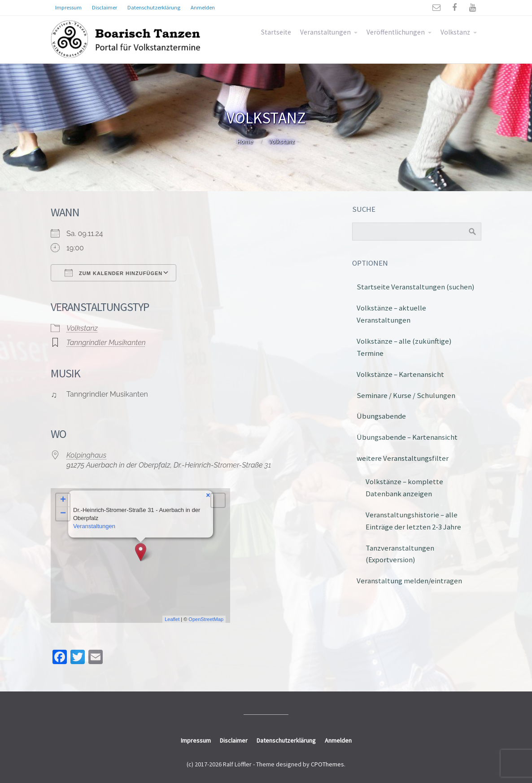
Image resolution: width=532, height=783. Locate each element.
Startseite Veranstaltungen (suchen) (416, 287)
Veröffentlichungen (396, 32)
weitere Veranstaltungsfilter (403, 458)
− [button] (63, 514)
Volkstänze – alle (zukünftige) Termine (404, 347)
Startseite (276, 32)
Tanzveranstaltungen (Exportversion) (400, 554)
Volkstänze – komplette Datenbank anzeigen (404, 488)
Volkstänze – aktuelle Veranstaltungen (391, 314)
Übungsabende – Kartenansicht (407, 437)
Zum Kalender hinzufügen (113, 273)
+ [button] (63, 500)
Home (245, 141)
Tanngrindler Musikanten (106, 343)
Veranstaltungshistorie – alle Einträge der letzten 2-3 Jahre (413, 521)
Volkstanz (455, 32)
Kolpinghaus (86, 455)
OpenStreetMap (206, 619)
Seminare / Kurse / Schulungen (406, 395)
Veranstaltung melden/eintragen (409, 581)
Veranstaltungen (325, 32)
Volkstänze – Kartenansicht (400, 374)
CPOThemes (327, 764)
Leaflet (172, 619)
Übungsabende (381, 416)
